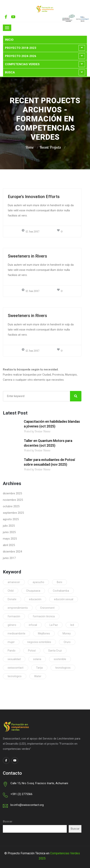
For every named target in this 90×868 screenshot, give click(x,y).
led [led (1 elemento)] (72, 625)
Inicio (9, 40)
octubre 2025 (11, 506)
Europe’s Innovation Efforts (34, 197)
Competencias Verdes (22, 64)
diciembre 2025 (12, 493)
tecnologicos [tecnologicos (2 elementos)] (63, 668)
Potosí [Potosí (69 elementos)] (32, 651)
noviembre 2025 (13, 500)
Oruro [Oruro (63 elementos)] (67, 642)
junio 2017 (9, 558)
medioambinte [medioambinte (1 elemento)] (16, 633)
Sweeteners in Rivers (27, 256)
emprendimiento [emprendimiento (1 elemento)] (18, 608)
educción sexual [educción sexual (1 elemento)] (64, 599)
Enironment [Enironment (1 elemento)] (47, 608)
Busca (10, 72)
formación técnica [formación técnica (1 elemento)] (44, 616)
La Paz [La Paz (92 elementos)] (54, 625)
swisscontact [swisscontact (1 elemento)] (16, 668)
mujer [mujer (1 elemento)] (11, 642)
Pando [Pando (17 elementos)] (12, 651)
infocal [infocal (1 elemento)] (33, 625)
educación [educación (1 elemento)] (35, 599)
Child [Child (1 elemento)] (11, 591)
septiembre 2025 (13, 513)
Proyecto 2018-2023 (21, 48)
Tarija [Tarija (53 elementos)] (39, 668)
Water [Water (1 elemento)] (38, 676)
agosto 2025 (11, 519)
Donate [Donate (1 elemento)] (12, 599)
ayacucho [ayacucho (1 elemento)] (38, 582)
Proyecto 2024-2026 (21, 56)
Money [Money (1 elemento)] (67, 633)
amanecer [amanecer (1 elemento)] (14, 582)
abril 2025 (9, 545)
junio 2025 (9, 532)
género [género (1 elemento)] (12, 625)
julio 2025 (9, 526)
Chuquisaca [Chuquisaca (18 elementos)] (33, 591)
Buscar (8, 821)
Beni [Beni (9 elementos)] (59, 582)
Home (30, 147)
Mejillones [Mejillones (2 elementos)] (44, 633)
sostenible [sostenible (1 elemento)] (60, 659)
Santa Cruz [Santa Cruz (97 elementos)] (55, 651)
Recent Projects (50, 147)
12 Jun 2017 (31, 231)
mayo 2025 (10, 539)
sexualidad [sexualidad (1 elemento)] (14, 659)
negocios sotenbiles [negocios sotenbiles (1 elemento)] (39, 642)
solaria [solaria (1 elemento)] (37, 659)
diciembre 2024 (12, 552)
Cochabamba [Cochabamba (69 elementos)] (61, 591)
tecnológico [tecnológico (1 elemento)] (15, 676)
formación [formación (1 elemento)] (14, 616)
